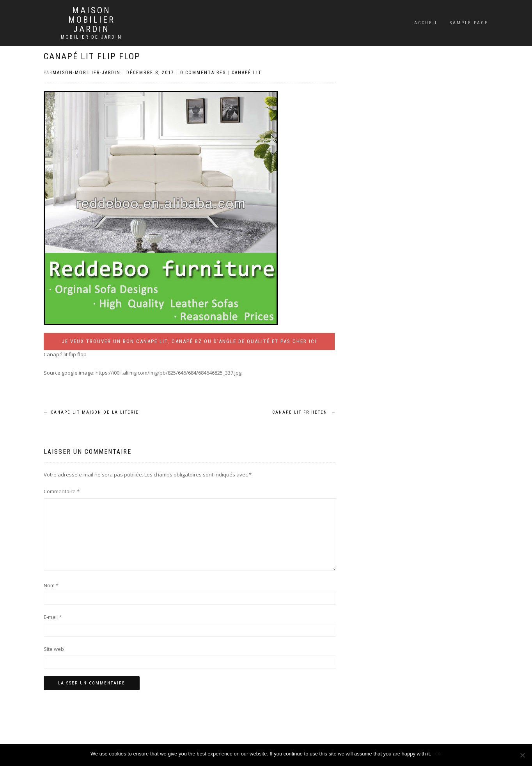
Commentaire (62, 491)
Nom (51, 585)
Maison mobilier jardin (92, 20)
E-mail (53, 617)
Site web (54, 649)
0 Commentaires (203, 73)
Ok (438, 754)
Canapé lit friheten (304, 412)
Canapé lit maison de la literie (91, 412)
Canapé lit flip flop (92, 56)
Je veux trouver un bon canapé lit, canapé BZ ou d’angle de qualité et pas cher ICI (189, 341)
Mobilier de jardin (91, 37)
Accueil (426, 23)
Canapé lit (247, 73)
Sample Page (469, 23)
